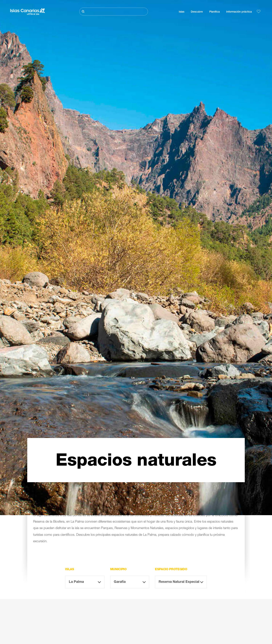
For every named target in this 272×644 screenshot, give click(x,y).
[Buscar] (114, 12)
